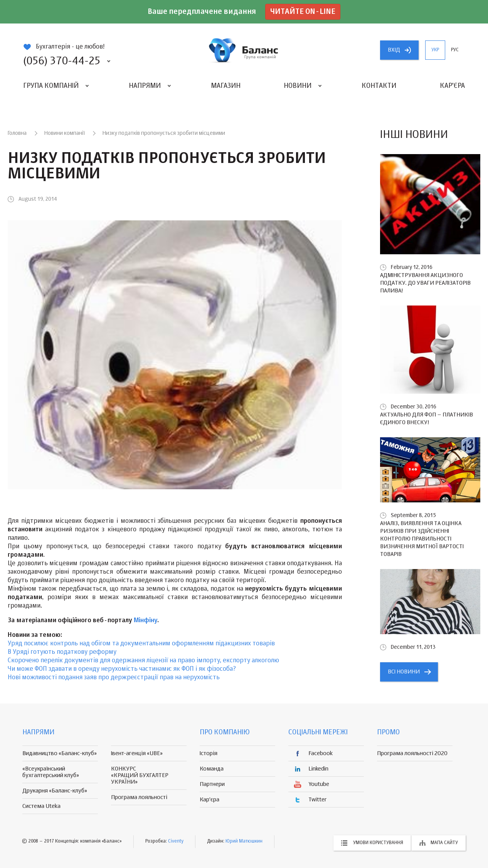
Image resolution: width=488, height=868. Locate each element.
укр (435, 50)
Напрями (145, 86)
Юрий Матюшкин (244, 841)
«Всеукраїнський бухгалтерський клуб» (51, 772)
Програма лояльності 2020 (412, 753)
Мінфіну (146, 621)
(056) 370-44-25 (62, 61)
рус (455, 50)
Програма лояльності (139, 797)
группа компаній (244, 50)
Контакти (379, 86)
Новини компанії (65, 133)
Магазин (226, 86)
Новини (298, 86)
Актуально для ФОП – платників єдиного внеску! (427, 419)
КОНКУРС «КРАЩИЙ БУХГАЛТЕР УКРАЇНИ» (140, 775)
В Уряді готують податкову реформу (62, 652)
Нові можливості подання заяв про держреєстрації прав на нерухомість (114, 678)
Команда (212, 769)
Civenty (176, 841)
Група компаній (51, 86)
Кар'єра (452, 86)
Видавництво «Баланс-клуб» (60, 753)
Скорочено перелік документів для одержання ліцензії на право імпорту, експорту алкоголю (143, 661)
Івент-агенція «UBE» (137, 753)
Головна (17, 133)
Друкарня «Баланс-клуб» (55, 791)
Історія (209, 753)
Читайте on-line (303, 12)
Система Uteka (41, 806)
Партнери (212, 784)
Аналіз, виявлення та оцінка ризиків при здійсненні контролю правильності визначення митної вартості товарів (422, 539)
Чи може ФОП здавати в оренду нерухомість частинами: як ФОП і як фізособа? (122, 669)
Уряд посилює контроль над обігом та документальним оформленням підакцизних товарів (141, 644)
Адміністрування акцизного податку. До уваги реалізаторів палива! (425, 283)
